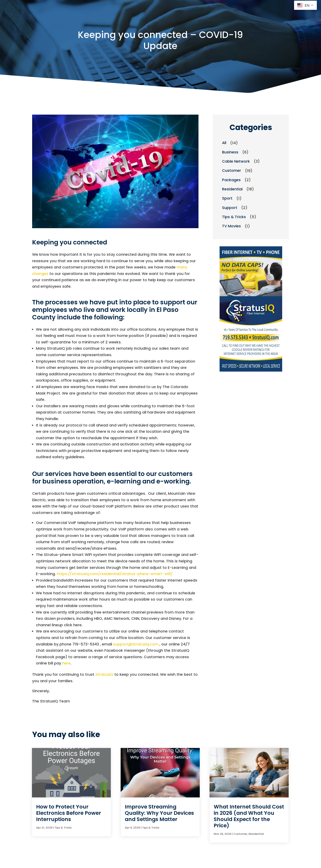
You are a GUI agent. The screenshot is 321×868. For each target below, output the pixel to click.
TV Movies (231, 227)
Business (230, 152)
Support (230, 208)
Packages (231, 180)
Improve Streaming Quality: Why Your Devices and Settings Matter (159, 813)
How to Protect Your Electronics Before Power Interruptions (69, 813)
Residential (232, 189)
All (224, 143)
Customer (232, 171)
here (66, 663)
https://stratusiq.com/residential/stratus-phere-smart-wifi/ (115, 574)
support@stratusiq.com (136, 644)
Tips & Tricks (234, 217)
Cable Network (236, 161)
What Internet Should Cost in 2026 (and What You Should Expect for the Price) (249, 816)
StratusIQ (104, 674)
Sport (227, 199)
